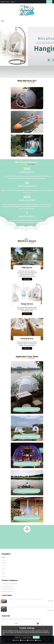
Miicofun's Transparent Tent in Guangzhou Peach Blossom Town (26, 599)
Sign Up (13, 2)
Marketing (38, 640)
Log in (8, 2)
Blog (3, 571)
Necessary (16, 640)
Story (4, 568)
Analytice (23, 640)
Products (4, 563)
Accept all (36, 637)
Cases (4, 566)
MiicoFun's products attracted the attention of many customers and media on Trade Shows (30, 608)
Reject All (18, 637)
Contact (4, 576)
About (4, 560)
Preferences (31, 640)
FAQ (3, 574)
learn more (27, 279)
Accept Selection (27, 637)
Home (4, 557)
